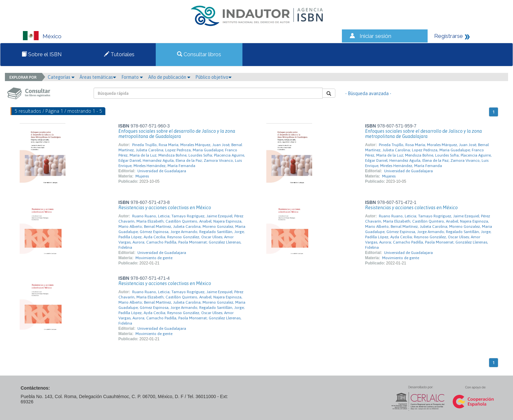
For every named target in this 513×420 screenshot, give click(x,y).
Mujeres (142, 176)
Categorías (61, 77)
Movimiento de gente (154, 258)
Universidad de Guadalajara (162, 171)
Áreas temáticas (98, 77)
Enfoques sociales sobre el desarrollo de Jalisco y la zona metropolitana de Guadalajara (177, 134)
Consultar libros (199, 54)
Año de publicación (169, 77)
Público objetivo (213, 77)
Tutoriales (119, 54)
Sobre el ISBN (42, 54)
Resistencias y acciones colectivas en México (165, 208)
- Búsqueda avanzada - (368, 93)
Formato (132, 77)
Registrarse (449, 36)
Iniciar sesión (375, 36)
